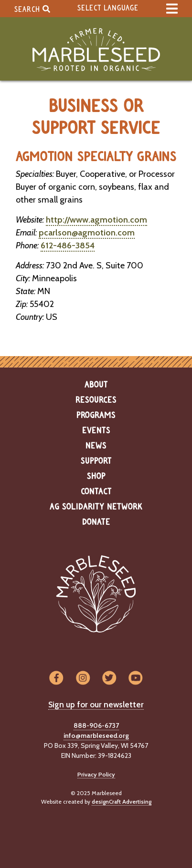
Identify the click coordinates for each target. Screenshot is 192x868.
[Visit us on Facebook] (56, 679)
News (96, 446)
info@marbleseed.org (96, 735)
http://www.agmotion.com (96, 220)
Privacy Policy (96, 774)
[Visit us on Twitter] (109, 679)
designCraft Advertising (122, 802)
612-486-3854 (68, 245)
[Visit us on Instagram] (83, 679)
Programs (96, 416)
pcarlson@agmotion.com (87, 233)
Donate (96, 522)
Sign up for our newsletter (96, 705)
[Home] (96, 50)
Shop (96, 477)
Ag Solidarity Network (96, 507)
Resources (96, 400)
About (96, 385)
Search (32, 9)
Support (96, 461)
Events (96, 431)
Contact (96, 492)
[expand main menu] (172, 9)
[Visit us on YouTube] (135, 679)
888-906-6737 (96, 725)
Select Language (108, 8)
